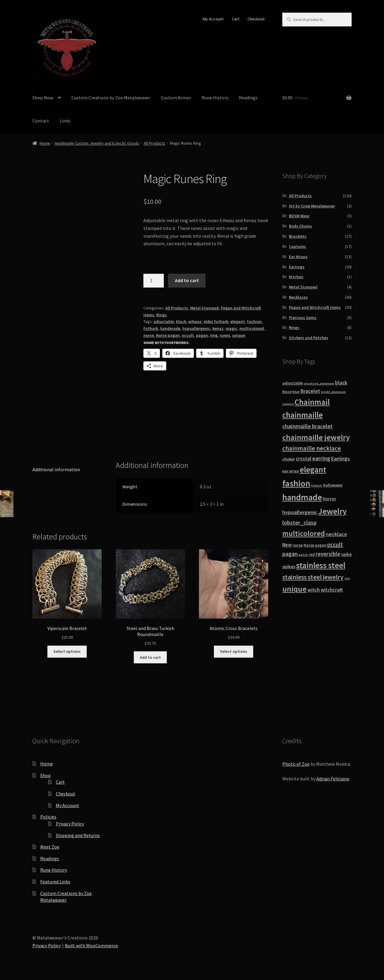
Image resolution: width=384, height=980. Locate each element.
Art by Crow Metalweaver (312, 206)
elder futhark (216, 321)
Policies (48, 817)
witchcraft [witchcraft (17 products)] (332, 590)
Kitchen (296, 277)
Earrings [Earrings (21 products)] (340, 458)
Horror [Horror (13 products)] (330, 499)
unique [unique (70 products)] (294, 589)
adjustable (164, 321)
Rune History (215, 98)
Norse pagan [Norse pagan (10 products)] (315, 545)
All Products (154, 143)
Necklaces (298, 297)
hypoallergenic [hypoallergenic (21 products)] (300, 512)
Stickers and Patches (309, 338)
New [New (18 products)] (287, 545)
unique (239, 335)
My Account (213, 19)
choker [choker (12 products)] (289, 459)
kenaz (218, 328)
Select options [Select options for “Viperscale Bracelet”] (67, 651)
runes (225, 335)
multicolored (252, 328)
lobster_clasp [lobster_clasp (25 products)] (299, 523)
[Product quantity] (154, 281)
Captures (297, 246)
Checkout (256, 19)
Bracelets (298, 236)
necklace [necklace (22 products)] (336, 534)
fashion (254, 321)
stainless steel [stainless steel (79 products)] (321, 565)
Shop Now (43, 98)
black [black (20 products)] (341, 383)
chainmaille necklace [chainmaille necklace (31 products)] (312, 448)
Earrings (297, 267)
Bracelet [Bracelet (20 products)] (310, 391)
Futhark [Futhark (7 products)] (317, 485)
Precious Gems (303, 318)
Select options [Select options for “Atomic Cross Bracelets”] (234, 651)
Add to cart (187, 280)
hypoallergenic (196, 328)
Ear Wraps (298, 257)
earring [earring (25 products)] (321, 458)
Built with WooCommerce (91, 945)
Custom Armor (176, 98)
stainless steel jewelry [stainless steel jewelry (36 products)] (313, 577)
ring (214, 335)
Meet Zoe (50, 847)
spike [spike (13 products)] (346, 554)
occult (188, 335)
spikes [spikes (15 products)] (289, 567)
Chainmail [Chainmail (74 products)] (312, 402)
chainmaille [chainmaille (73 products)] (303, 415)
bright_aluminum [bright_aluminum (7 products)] (333, 392)
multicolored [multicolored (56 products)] (304, 533)
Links (65, 121)
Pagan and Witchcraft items (315, 307)
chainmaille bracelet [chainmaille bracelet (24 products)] (307, 426)
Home (45, 143)
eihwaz (195, 321)
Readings (248, 98)
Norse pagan (168, 335)
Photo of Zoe (296, 764)
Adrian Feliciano (333, 779)
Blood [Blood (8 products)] (287, 392)
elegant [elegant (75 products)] (313, 469)
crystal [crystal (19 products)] (304, 459)
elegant (238, 321)
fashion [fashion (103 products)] (296, 483)
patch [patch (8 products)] (303, 555)
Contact (41, 121)
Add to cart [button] (150, 657)
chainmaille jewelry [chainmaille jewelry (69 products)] (316, 437)
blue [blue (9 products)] (296, 392)
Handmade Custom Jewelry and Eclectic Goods (97, 143)
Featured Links (55, 882)
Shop (45, 775)
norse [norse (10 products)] (298, 545)
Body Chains (300, 226)
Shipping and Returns (78, 835)
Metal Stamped (204, 308)
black (181, 321)
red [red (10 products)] (312, 555)
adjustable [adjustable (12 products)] (293, 383)
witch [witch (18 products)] (314, 590)
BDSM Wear (299, 216)
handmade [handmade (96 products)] (302, 497)
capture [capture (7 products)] (288, 404)
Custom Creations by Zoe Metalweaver (111, 98)
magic (231, 328)
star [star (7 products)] (347, 578)
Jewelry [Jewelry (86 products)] (333, 511)
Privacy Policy (70, 824)
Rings (162, 315)
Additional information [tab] (56, 469)
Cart (236, 19)
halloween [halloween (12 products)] (333, 485)
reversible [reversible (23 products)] (328, 554)
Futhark (151, 328)
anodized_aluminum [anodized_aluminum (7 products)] (319, 383)
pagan (202, 335)
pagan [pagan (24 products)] (290, 554)
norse (149, 335)
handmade (170, 328)
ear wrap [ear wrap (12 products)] (291, 471)
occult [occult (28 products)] (335, 544)
